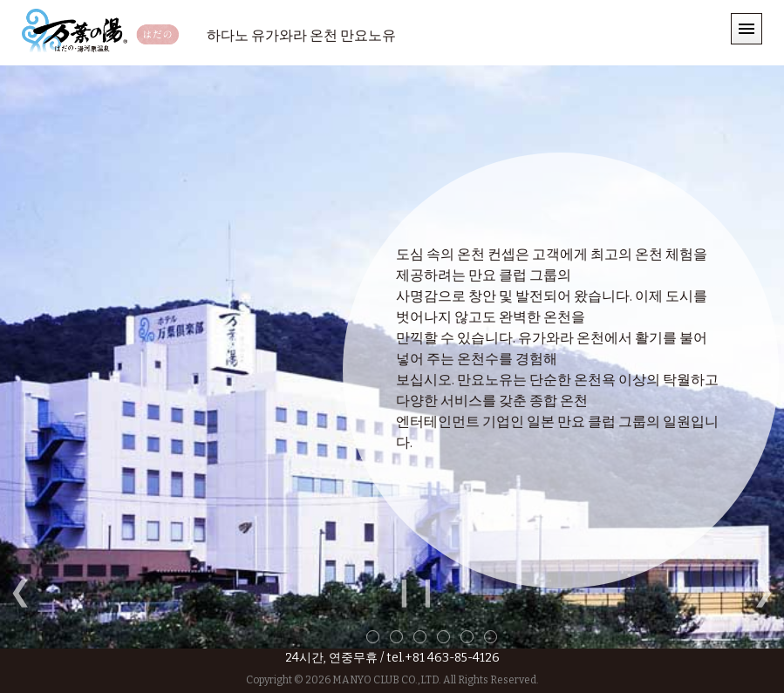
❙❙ (416, 591)
